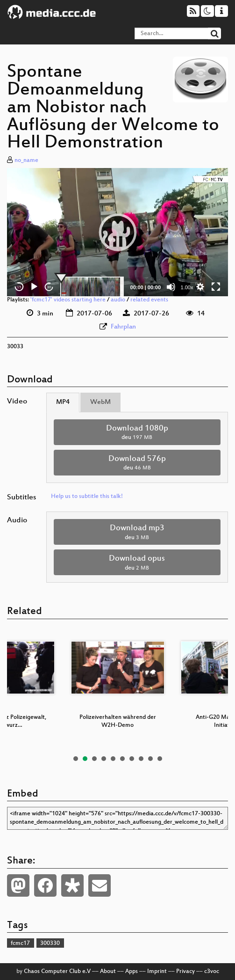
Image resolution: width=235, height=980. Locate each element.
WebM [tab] (100, 402)
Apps (132, 972)
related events (149, 300)
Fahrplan (123, 327)
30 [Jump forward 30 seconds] (49, 287)
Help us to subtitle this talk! (87, 497)
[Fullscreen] (216, 287)
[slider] (92, 287)
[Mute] (171, 287)
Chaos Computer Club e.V (57, 972)
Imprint (157, 972)
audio (118, 300)
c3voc (212, 972)
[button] (118, 232)
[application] (117, 232)
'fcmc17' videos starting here (68, 300)
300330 (50, 943)
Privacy (185, 972)
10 (160, 759)
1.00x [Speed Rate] (187, 287)
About (108, 972)
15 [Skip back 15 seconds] (19, 287)
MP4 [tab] (63, 402)
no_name (26, 161)
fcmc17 (20, 943)
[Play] (34, 287)
